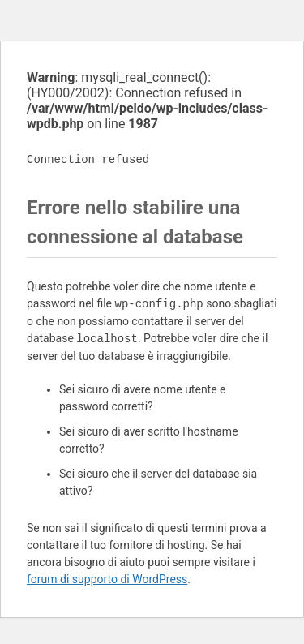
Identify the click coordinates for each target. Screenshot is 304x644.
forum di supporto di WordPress (107, 579)
